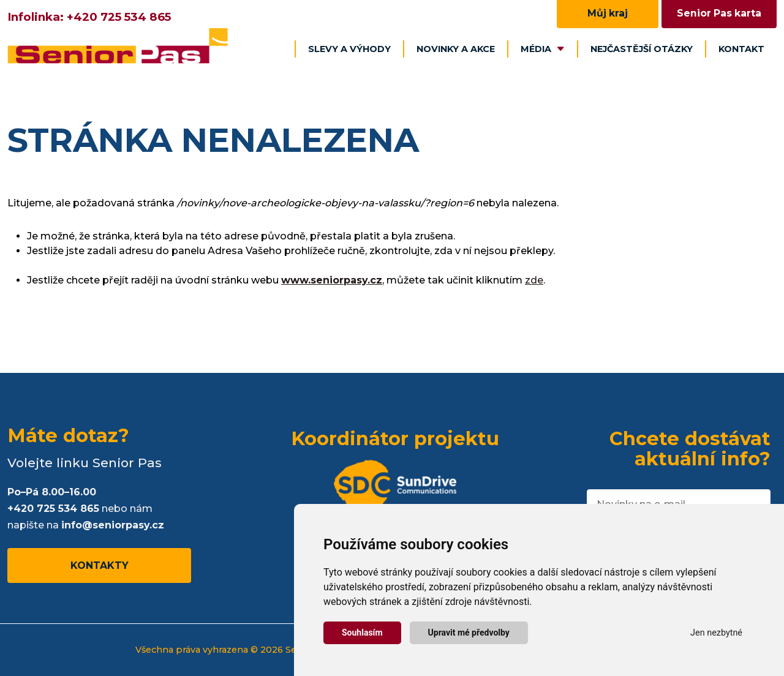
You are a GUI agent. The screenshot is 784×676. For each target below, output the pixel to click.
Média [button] (543, 49)
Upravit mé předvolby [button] (469, 633)
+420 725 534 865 (119, 17)
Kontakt (741, 49)
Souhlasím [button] (362, 633)
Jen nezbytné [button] (716, 633)
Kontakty (100, 565)
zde (534, 280)
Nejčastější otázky (642, 49)
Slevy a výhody (349, 49)
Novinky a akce (456, 49)
